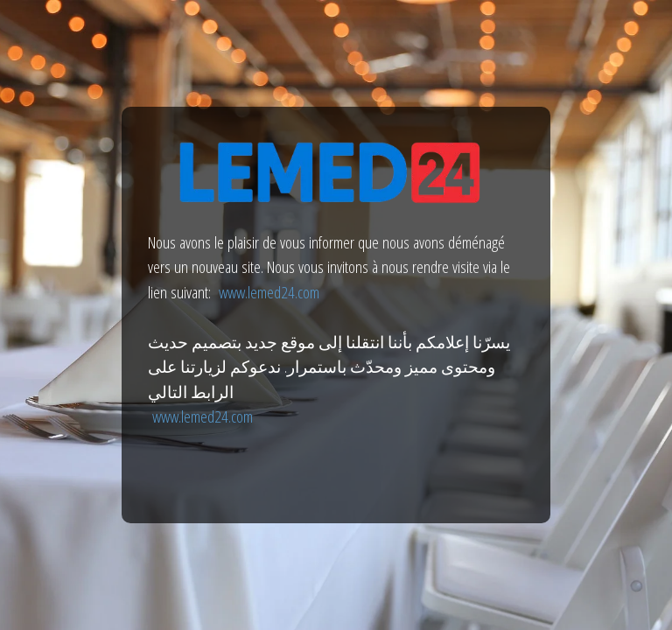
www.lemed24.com (269, 292)
